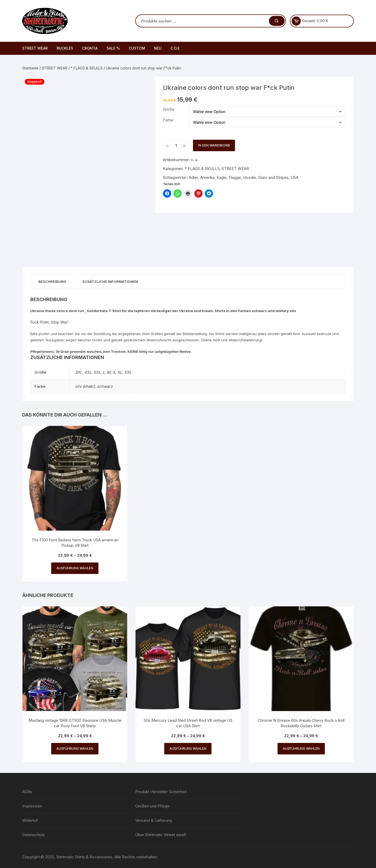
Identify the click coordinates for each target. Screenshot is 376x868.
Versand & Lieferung (154, 820)
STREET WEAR (35, 48)
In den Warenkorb (214, 145)
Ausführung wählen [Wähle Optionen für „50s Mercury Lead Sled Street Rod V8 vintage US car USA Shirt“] (188, 749)
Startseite (30, 68)
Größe (169, 109)
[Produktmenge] (176, 145)
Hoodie (250, 177)
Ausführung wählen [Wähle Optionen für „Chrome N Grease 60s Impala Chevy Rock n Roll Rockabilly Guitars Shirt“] (301, 749)
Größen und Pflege (152, 806)
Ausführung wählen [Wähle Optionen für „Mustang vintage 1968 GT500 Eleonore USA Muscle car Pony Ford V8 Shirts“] (75, 749)
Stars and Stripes (273, 177)
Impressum (32, 806)
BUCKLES (65, 48)
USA (295, 177)
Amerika (207, 177)
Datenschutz (34, 835)
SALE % (113, 48)
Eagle (222, 177)
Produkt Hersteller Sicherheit (161, 792)
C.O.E (175, 48)
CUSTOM (137, 48)
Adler (193, 177)
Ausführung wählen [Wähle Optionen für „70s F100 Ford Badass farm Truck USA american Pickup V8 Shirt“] (75, 568)
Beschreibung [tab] (52, 281)
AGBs (27, 792)
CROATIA (90, 48)
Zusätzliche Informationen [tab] (110, 281)
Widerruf (30, 820)
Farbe (168, 120)
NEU (158, 48)
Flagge (235, 177)
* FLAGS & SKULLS (87, 68)
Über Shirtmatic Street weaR (161, 835)
